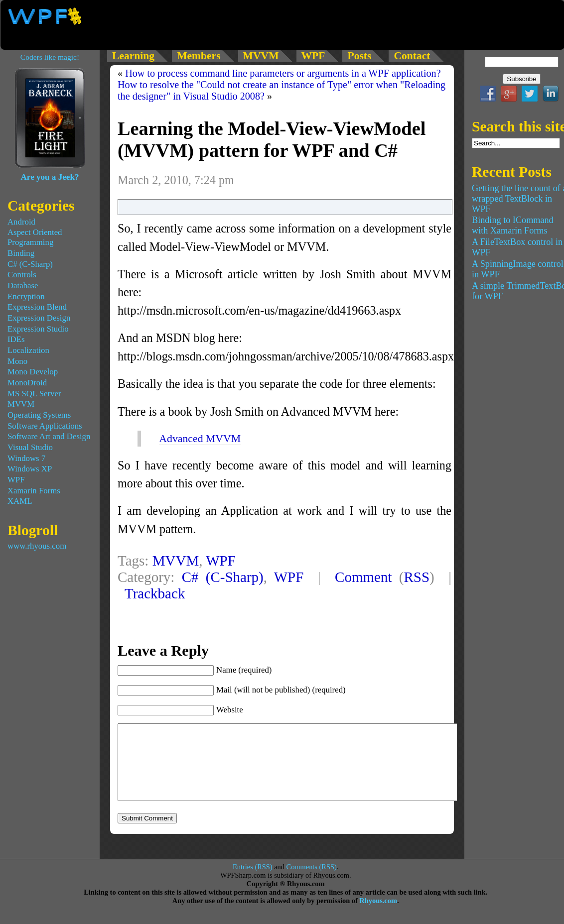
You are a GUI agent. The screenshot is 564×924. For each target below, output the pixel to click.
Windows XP (30, 469)
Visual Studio (30, 447)
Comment (363, 577)
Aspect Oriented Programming (35, 237)
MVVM (176, 561)
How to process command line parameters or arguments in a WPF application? (283, 73)
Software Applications (45, 426)
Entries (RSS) (253, 882)
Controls (22, 275)
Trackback (155, 593)
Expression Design (39, 318)
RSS (417, 577)
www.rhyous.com (37, 546)
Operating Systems (39, 415)
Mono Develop (33, 372)
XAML (20, 501)
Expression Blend (37, 307)
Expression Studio (38, 329)
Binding (21, 253)
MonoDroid (27, 383)
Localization (28, 350)
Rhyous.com (378, 916)
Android (21, 222)
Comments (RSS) (312, 882)
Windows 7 (26, 458)
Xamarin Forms (34, 491)
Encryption (26, 296)
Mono (17, 361)
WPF (221, 561)
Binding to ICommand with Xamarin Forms (513, 225)
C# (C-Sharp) (223, 577)
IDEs (16, 339)
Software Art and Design (49, 436)
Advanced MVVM (200, 439)
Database (23, 286)
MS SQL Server (34, 394)
